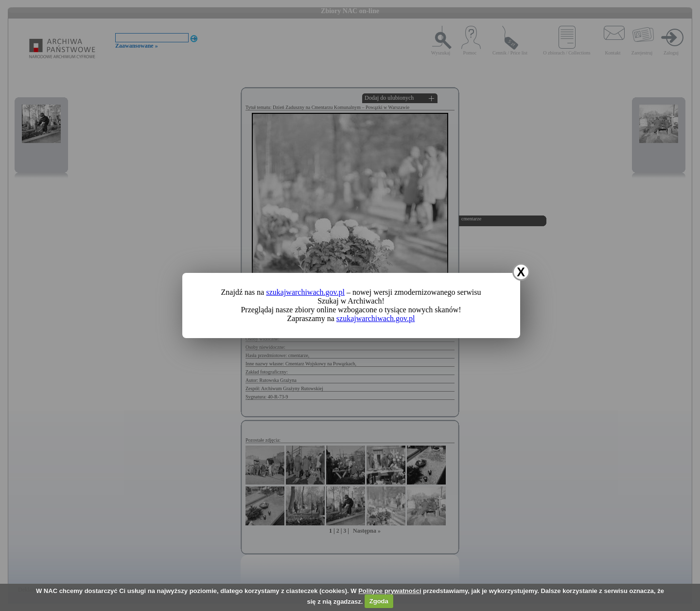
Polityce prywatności (390, 591)
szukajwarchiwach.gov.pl (305, 292)
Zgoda (379, 601)
